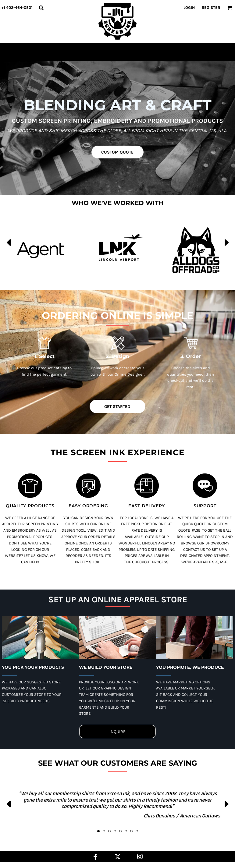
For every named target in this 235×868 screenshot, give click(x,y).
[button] (41, 8)
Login (189, 7)
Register (211, 7)
